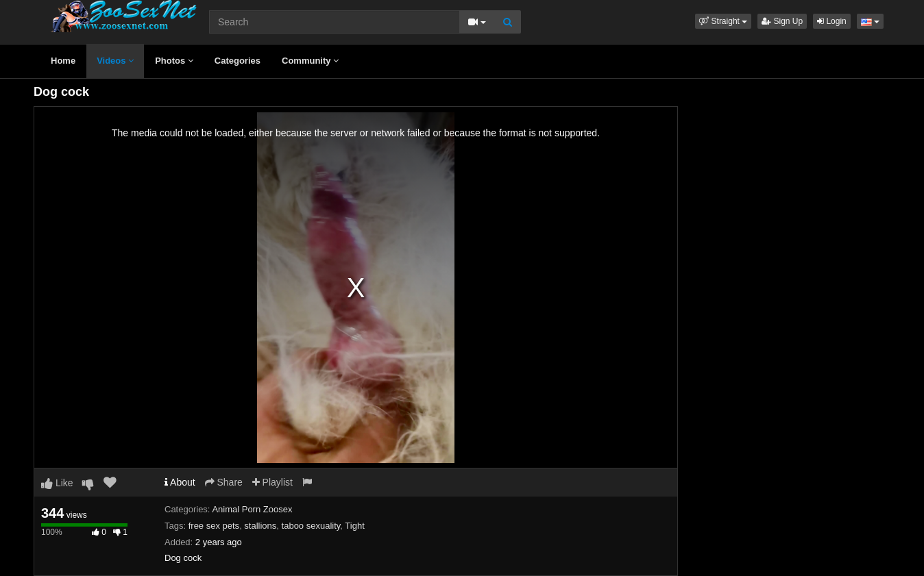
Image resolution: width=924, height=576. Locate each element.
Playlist (272, 482)
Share (224, 482)
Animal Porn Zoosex (252, 509)
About (180, 482)
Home (63, 61)
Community (310, 61)
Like (57, 483)
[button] (723, 21)
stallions (260, 526)
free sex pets (214, 526)
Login (832, 21)
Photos (174, 61)
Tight (354, 526)
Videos (115, 61)
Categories (238, 61)
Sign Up (782, 21)
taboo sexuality (311, 526)
